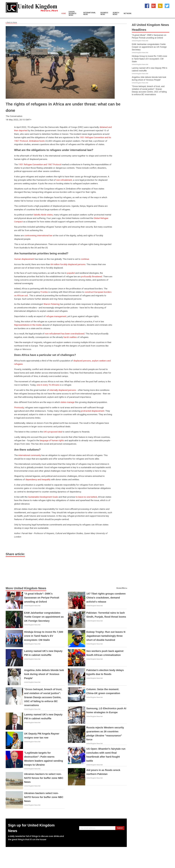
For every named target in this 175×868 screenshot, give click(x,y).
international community (30, 455)
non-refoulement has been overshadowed (65, 334)
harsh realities (70, 337)
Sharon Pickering (51, 304)
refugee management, (56, 316)
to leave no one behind (86, 497)
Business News (104, 14)
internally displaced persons (63, 390)
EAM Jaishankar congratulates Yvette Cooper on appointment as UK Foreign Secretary (44, 617)
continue (85, 259)
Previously (19, 408)
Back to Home (11, 23)
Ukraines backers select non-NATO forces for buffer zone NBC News (44, 797)
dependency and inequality (38, 479)
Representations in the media (28, 325)
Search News (116, 14)
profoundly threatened (92, 276)
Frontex (44, 292)
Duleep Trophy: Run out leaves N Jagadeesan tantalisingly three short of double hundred (106, 636)
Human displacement (24, 259)
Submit (120, 828)
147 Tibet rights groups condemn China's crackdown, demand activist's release (106, 598)
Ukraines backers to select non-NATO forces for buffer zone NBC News (44, 778)
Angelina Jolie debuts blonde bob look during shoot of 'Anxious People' (44, 674)
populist (71, 273)
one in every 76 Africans (48, 385)
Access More (121, 588)
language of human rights (52, 440)
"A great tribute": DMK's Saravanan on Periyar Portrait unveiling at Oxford (42, 598)
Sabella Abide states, (43, 215)
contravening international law (38, 236)
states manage (67, 402)
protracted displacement (93, 411)
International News (90, 14)
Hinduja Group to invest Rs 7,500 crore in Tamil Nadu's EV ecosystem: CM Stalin (44, 636)
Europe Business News (73, 14)
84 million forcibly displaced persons (68, 264)
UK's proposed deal (53, 432)
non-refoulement (64, 180)
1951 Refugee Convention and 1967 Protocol (40, 164)
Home (64, 14)
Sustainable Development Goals (43, 497)
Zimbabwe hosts (37, 141)
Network (128, 14)
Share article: (15, 554)
